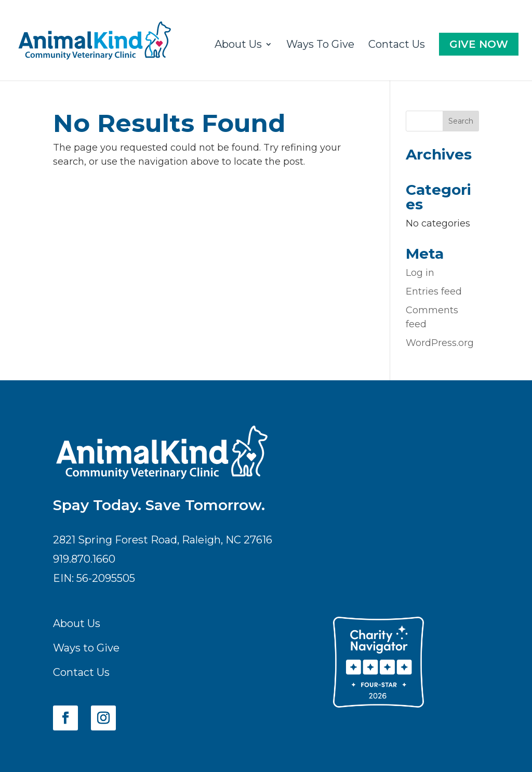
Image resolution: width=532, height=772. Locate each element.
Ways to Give (86, 648)
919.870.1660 (84, 559)
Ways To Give (320, 45)
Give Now (479, 44)
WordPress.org (440, 343)
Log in (420, 273)
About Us (238, 45)
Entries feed (434, 291)
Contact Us (397, 45)
